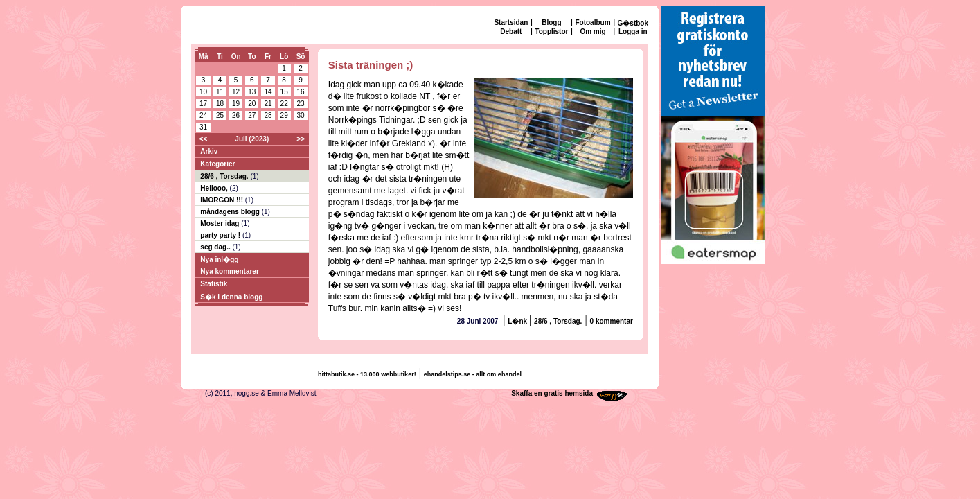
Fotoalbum (593, 23)
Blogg (551, 23)
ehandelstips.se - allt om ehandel (473, 374)
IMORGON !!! (222, 200)
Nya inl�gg (219, 260)
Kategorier (217, 164)
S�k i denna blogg (231, 297)
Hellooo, (215, 188)
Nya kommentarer (229, 271)
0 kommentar (612, 321)
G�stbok (633, 23)
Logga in (633, 32)
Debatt (511, 32)
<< (204, 139)
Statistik (214, 284)
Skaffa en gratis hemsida (552, 393)
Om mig (593, 32)
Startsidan (511, 23)
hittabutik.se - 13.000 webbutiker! (367, 374)
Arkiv (209, 151)
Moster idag (221, 224)
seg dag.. (216, 247)
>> (301, 139)
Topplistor (551, 32)
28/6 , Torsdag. (225, 176)
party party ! (221, 235)
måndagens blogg (231, 212)
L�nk (518, 321)
